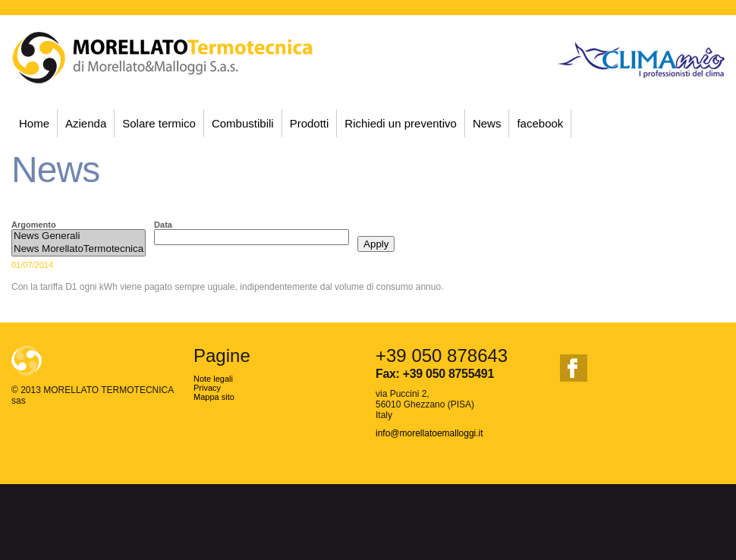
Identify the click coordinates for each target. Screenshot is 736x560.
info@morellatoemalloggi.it (429, 433)
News (487, 123)
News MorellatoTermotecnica (79, 249)
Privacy (207, 388)
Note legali (213, 379)
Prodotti (310, 123)
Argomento (34, 225)
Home (34, 123)
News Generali (79, 236)
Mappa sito (214, 397)
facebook (540, 123)
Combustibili (243, 123)
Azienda (86, 123)
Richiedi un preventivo (401, 123)
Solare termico (159, 123)
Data (163, 225)
